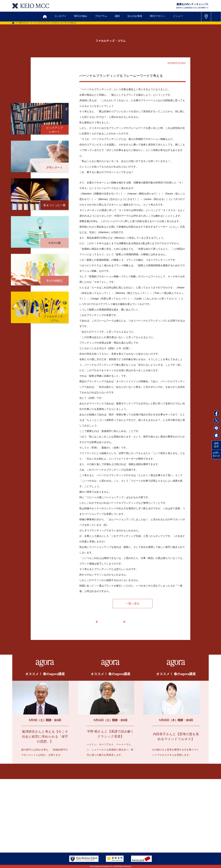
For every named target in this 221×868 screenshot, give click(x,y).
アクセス (38, 828)
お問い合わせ (216, 454)
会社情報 (55, 836)
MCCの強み (81, 16)
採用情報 (38, 836)
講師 (117, 16)
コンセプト (60, 16)
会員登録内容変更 (60, 828)
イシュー (178, 16)
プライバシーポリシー (85, 836)
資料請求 (216, 445)
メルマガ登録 (98, 814)
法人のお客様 (135, 16)
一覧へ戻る (133, 604)
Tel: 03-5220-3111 (173, 828)
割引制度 (78, 814)
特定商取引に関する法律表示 (121, 836)
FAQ (107, 828)
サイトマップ (90, 828)
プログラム (101, 16)
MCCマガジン (157, 16)
